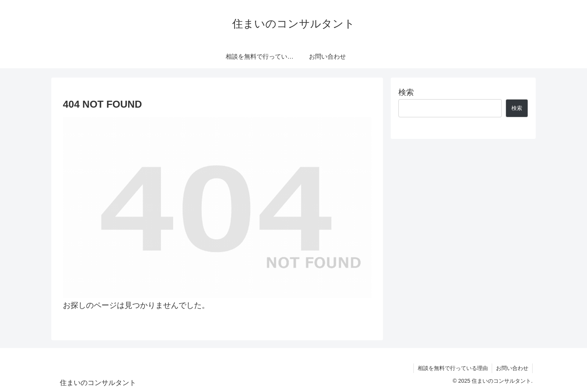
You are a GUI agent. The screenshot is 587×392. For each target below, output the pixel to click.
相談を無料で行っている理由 (453, 368)
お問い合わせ (512, 368)
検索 (406, 92)
